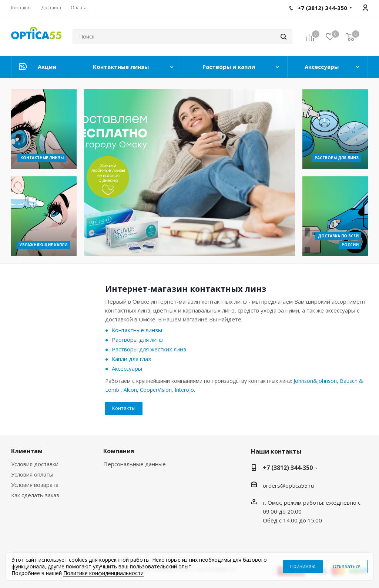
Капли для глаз (131, 359)
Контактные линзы (137, 330)
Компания (119, 451)
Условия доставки (35, 464)
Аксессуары (127, 368)
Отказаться (347, 566)
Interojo (184, 390)
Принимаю (303, 566)
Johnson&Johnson (315, 381)
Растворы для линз (137, 340)
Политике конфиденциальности (103, 573)
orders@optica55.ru (288, 485)
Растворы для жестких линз (149, 349)
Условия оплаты (32, 474)
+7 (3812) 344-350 (288, 468)
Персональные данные (135, 464)
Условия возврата (35, 485)
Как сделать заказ (35, 495)
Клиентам (27, 451)
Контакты (124, 408)
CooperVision (156, 390)
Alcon (130, 390)
